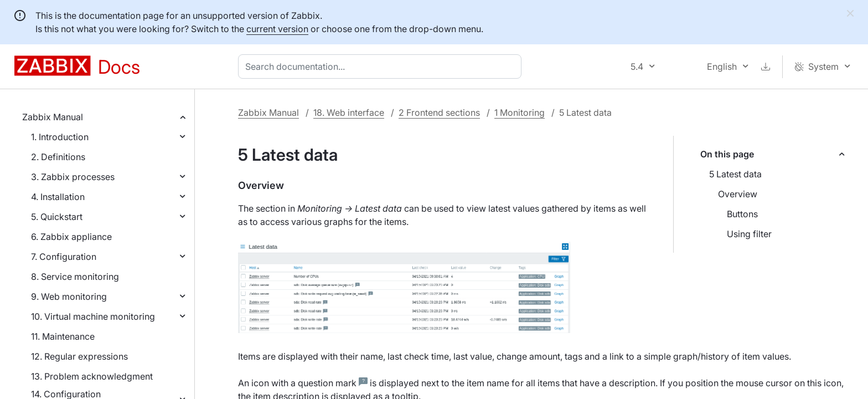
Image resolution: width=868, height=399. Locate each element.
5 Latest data (735, 174)
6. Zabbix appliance (71, 237)
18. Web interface (349, 112)
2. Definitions (58, 157)
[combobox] (382, 66)
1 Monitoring (520, 112)
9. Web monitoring (69, 296)
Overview (738, 194)
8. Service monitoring (75, 277)
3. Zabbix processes (73, 177)
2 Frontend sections (439, 112)
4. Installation (58, 197)
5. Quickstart (57, 217)
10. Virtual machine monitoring (93, 316)
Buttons (742, 214)
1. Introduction (60, 137)
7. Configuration (64, 257)
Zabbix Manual (53, 117)
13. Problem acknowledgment (92, 376)
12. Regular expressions (79, 356)
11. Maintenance (63, 336)
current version (277, 29)
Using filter (749, 234)
